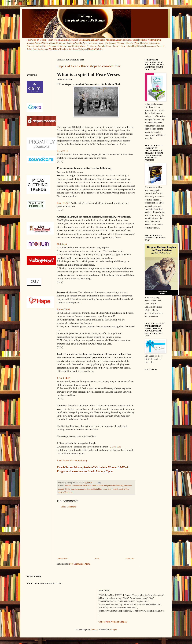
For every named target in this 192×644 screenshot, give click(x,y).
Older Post (130, 558)
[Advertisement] (96, 533)
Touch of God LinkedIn (58, 40)
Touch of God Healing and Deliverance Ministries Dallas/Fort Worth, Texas (104, 40)
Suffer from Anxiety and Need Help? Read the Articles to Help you (57, 49)
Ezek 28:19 (63, 151)
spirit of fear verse (66, 492)
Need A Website (95, 49)
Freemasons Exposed (155, 46)
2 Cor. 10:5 (116, 447)
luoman (94, 630)
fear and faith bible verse (97, 489)
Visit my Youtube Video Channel (105, 46)
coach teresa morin (78, 489)
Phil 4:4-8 (62, 244)
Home (96, 558)
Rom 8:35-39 (63, 309)
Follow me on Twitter (37, 40)
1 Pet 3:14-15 (64, 378)
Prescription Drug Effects (132, 46)
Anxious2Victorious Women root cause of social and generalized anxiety (94, 486)
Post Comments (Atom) (80, 564)
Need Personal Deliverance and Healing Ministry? (66, 46)
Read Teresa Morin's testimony (72, 460)
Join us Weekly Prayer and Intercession (86, 43)
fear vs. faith (113, 489)
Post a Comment (68, 507)
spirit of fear (124, 489)
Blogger (113, 630)
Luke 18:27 (63, 203)
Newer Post (63, 558)
